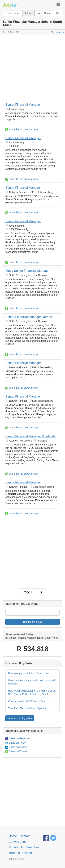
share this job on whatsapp (21, 129)
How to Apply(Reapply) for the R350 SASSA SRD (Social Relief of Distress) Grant (32, 692)
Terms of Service (20, 853)
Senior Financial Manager (23, 105)
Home (13, 836)
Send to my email (32, 622)
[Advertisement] (32, 69)
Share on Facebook (18, 738)
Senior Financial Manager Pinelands (30, 436)
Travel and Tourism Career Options (27, 708)
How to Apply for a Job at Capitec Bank (29, 673)
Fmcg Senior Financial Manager (27, 271)
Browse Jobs (18, 842)
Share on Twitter (16, 743)
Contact (25, 836)
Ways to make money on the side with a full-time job (32, 682)
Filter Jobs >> (57, 32)
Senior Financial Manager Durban (29, 317)
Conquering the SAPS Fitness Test (27, 701)
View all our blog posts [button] (20, 718)
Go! (58, 13)
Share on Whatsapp (18, 751)
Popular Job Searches (24, 847)
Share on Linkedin (17, 747)
